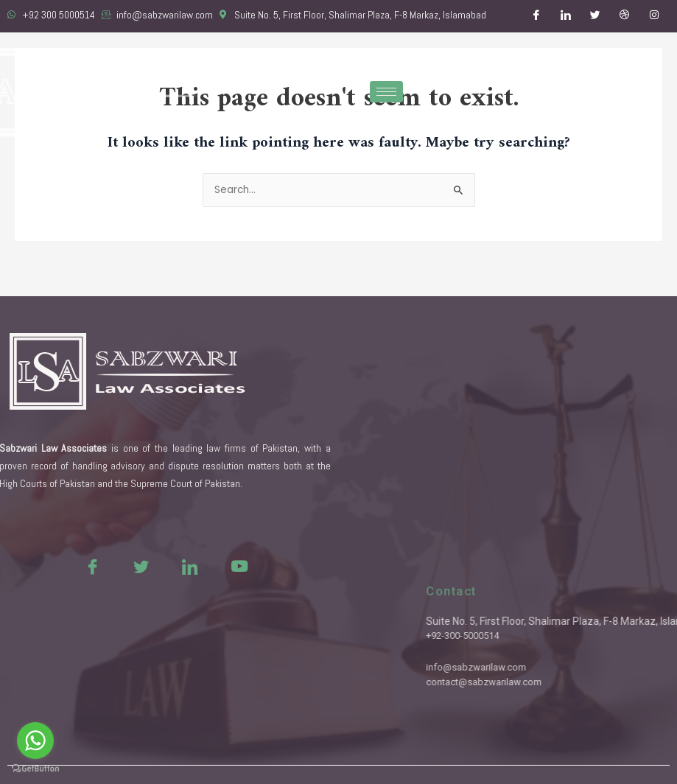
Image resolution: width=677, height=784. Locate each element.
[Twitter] (595, 16)
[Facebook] (536, 16)
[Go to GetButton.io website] (35, 769)
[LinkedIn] (566, 16)
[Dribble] (625, 16)
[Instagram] (654, 16)
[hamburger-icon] (386, 92)
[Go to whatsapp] (35, 741)
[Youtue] (205, 566)
